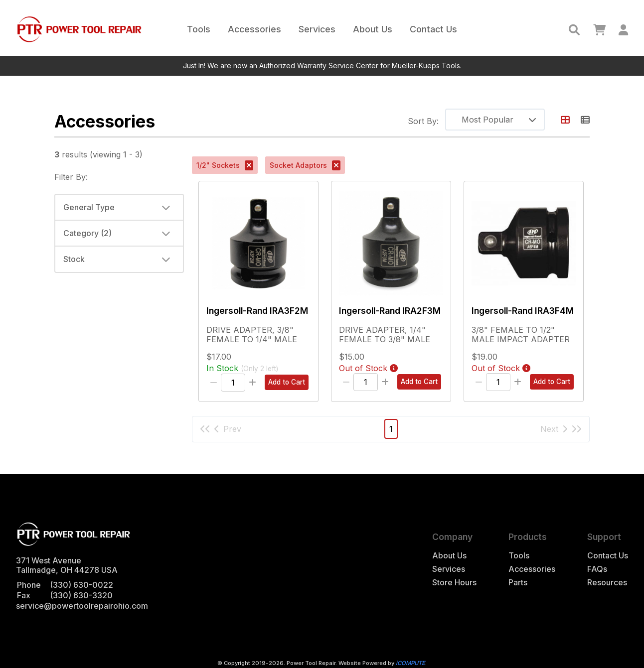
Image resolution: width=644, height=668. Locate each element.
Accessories (254, 29)
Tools (199, 29)
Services (317, 29)
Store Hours (454, 583)
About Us (373, 29)
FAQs (597, 569)
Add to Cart (287, 382)
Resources (607, 583)
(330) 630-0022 (81, 585)
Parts (518, 583)
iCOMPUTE (410, 663)
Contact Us (433, 29)
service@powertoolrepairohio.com (82, 606)
